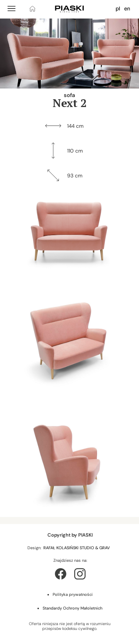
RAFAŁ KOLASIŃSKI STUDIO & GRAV (77, 548)
